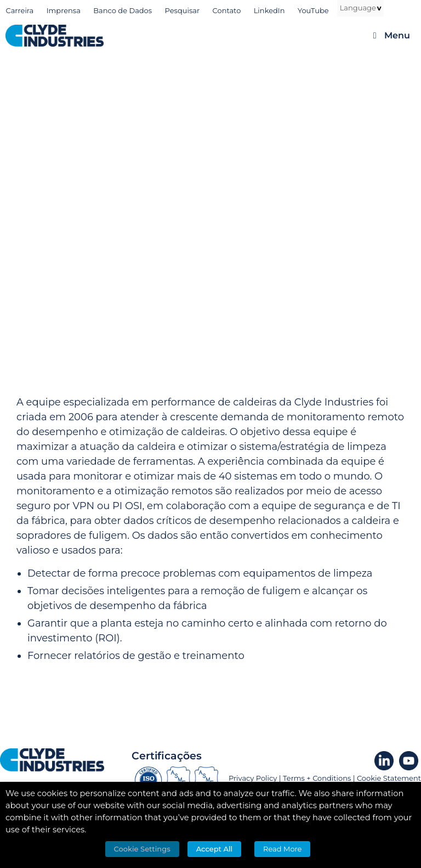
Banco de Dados (123, 10)
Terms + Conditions (317, 778)
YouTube (313, 10)
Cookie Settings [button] (142, 849)
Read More (282, 849)
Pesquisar (183, 10)
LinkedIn (269, 10)
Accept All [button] (215, 849)
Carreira (20, 10)
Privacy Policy (253, 778)
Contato (227, 10)
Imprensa (64, 10)
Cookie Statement (389, 778)
